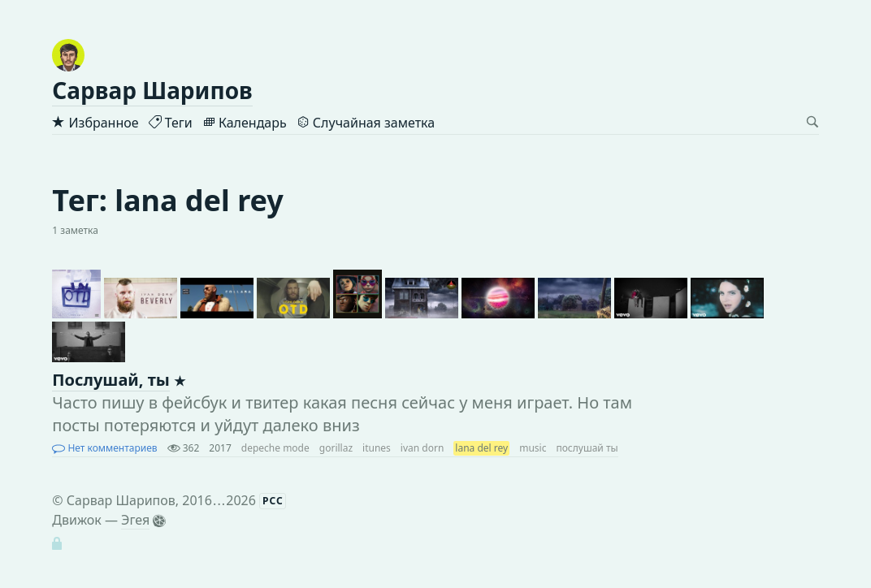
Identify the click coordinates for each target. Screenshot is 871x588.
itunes (377, 448)
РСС (273, 501)
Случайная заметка (366, 123)
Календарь (245, 123)
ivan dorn (422, 448)
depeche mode (275, 448)
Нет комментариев (104, 448)
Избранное (95, 123)
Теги (171, 123)
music (533, 448)
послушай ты (587, 448)
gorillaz (336, 448)
